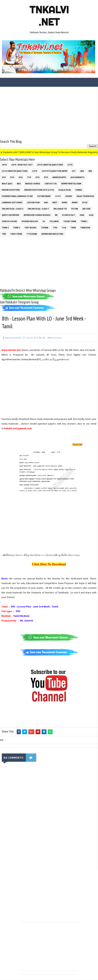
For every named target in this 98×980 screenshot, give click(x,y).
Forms (79, 190)
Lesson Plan (33, 202)
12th (35, 171)
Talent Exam (70, 221)
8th (38, 177)
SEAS (82, 215)
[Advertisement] (49, 114)
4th (4, 177)
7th (29, 177)
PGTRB (75, 209)
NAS (46, 202)
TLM (64, 228)
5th (12, 177)
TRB (4, 234)
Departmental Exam (71, 184)
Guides (69, 196)
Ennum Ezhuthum (11, 190)
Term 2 (5, 228)
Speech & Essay (9, 221)
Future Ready (44, 196)
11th (70, 165)
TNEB (73, 228)
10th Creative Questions (50, 165)
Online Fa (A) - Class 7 (38, 209)
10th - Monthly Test (22, 165)
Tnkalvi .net (49, 16)
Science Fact (69, 215)
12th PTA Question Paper (54, 171)
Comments (56, 338)
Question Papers (10, 215)
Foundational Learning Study (17, 196)
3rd (90, 171)
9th (46, 177)
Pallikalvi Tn (60, 209)
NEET (55, 202)
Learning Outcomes (12, 202)
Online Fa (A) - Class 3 (12, 209)
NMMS (75, 202)
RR (56, 215)
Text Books (30, 228)
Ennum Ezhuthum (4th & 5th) (39, 190)
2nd (82, 171)
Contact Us (51, 184)
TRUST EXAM (16, 234)
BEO (19, 184)
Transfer (85, 228)
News (65, 202)
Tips (55, 228)
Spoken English (30, 221)
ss (44, 221)
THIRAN (45, 228)
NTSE (85, 202)
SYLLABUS (54, 221)
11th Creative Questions (15, 171)
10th (4, 165)
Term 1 (84, 221)
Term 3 (17, 228)
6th (21, 177)
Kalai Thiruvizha (85, 196)
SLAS (91, 215)
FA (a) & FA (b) (65, 190)
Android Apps (59, 177)
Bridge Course (33, 184)
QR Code (86, 209)
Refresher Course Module (37, 215)
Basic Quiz (7, 184)
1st (74, 171)
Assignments (78, 177)
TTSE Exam (32, 234)
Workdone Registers (52, 234)
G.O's (58, 196)
